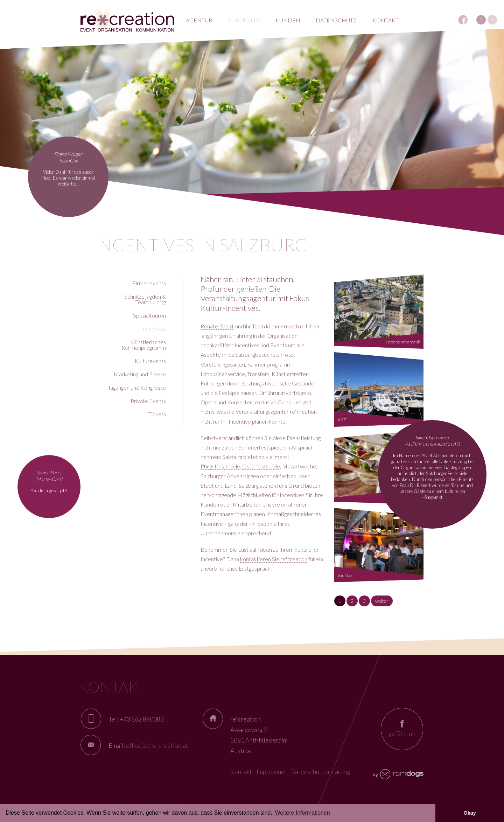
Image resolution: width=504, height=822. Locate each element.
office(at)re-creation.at (157, 745)
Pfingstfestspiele (220, 466)
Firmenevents (149, 283)
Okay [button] (470, 813)
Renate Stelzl (217, 326)
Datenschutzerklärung (320, 772)
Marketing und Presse (140, 374)
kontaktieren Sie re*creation (274, 559)
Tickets (157, 414)
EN (492, 20)
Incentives (153, 329)
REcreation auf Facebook (463, 20)
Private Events (148, 401)
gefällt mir (402, 733)
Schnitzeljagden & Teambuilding (145, 299)
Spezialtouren (149, 315)
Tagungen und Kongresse (137, 387)
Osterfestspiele (261, 466)
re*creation (303, 412)
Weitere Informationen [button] (303, 813)
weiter (382, 601)
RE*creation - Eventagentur (127, 20)
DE (481, 20)
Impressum (271, 772)
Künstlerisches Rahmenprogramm (144, 345)
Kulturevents (150, 361)
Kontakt (241, 772)
